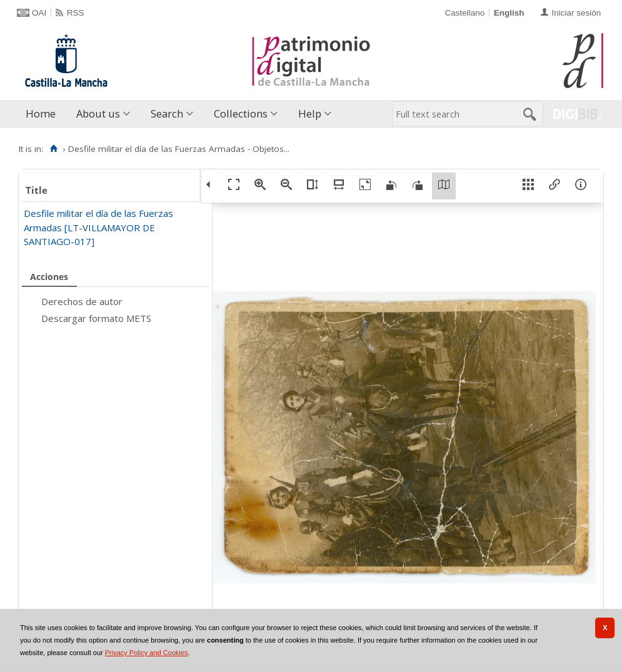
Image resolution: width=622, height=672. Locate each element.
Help (310, 113)
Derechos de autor (82, 301)
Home (41, 113)
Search (167, 113)
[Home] (53, 149)
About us (98, 113)
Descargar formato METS (96, 318)
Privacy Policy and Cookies (147, 653)
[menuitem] (43, 114)
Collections (241, 113)
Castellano (464, 13)
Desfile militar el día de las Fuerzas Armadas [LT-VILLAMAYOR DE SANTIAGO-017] (98, 227)
